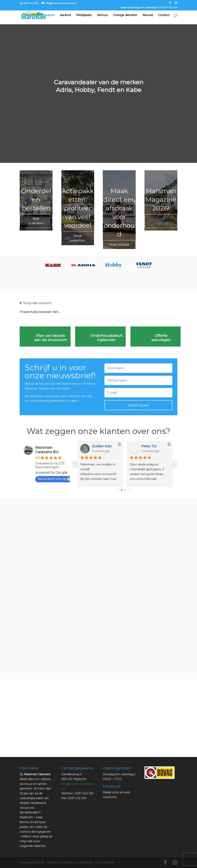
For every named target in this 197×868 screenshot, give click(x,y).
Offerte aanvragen (161, 338)
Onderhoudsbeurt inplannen (106, 338)
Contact (164, 15)
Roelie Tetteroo (154, 446)
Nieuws (148, 15)
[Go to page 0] (118, 490)
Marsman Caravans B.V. (47, 450)
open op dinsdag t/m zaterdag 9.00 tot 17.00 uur (149, 8)
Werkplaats (84, 15)
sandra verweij (103, 446)
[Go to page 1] (122, 490)
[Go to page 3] (128, 490)
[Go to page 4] (131, 490)
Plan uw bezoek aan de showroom (51, 338)
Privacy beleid (105, 862)
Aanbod (65, 15)
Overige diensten (125, 15)
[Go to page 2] (125, 490)
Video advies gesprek (40, 15)
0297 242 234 (30, 3)
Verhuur (102, 15)
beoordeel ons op (54, 479)
